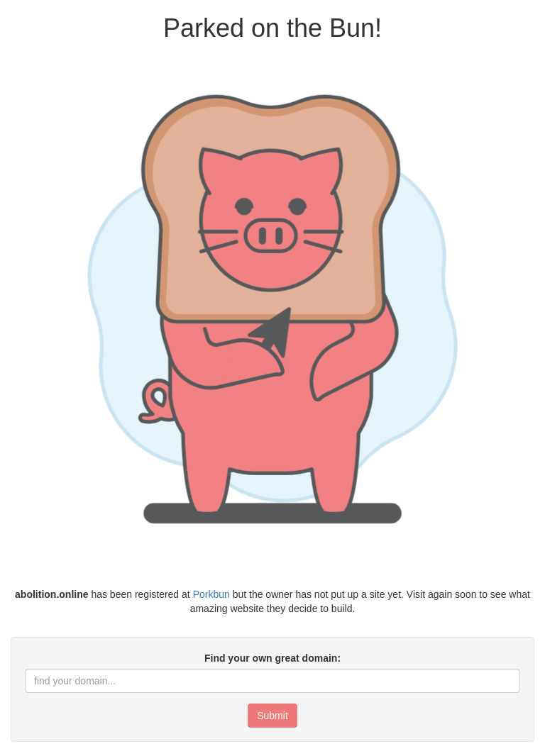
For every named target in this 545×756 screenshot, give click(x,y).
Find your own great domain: (272, 658)
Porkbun (211, 594)
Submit (272, 716)
